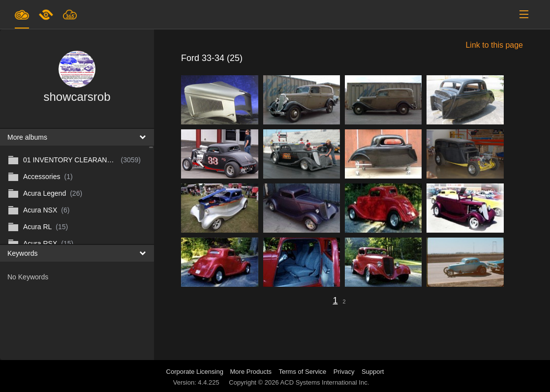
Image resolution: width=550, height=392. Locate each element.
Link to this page (494, 45)
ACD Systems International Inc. (325, 382)
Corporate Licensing (196, 372)
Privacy (344, 372)
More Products (251, 372)
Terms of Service (303, 372)
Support (373, 372)
